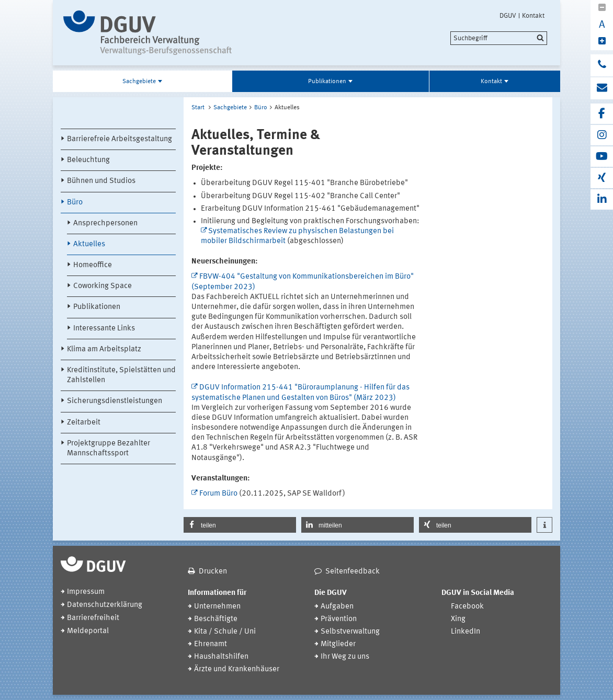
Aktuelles (89, 244)
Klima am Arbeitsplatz (104, 349)
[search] (499, 38)
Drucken (213, 572)
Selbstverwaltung (350, 632)
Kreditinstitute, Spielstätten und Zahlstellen (121, 375)
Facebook (467, 607)
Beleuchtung (88, 160)
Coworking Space (103, 286)
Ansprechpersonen (105, 223)
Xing (458, 619)
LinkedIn (466, 632)
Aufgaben (337, 607)
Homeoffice (93, 265)
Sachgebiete (139, 82)
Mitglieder (338, 644)
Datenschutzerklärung (105, 605)
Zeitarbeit (84, 423)
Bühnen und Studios (101, 181)
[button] (240, 525)
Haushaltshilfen (221, 657)
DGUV (508, 16)
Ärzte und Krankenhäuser (237, 669)
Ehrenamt (211, 644)
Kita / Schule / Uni (225, 632)
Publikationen (327, 82)
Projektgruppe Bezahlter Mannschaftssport (109, 449)
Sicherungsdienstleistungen (115, 401)
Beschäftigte (216, 619)
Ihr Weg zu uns (345, 657)
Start (198, 108)
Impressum (86, 592)
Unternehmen (217, 607)
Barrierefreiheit (93, 618)
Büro (75, 203)
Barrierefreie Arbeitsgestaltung (120, 139)
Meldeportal (88, 631)
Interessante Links (104, 329)
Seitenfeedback (353, 572)
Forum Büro (218, 494)
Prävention (339, 619)
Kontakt (533, 16)
